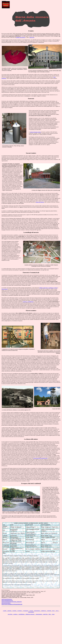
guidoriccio (43, 611)
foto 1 (53, 611)
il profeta (14, 611)
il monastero (26, 611)
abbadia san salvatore (30, 614)
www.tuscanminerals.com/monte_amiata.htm (12, 602)
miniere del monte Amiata (35, 132)
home (53, 614)
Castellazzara (51, 288)
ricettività (49, 611)
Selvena (56, 288)
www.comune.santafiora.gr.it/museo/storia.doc (12, 604)
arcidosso (15, 614)
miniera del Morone (40, 202)
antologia (9, 611)
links (50, 614)
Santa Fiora (32, 37)
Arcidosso (25, 302)
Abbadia (41, 288)
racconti (31, 611)
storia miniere (31, 612)
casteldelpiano (21, 614)
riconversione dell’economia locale (40, 458)
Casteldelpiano (30, 302)
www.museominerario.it (7, 599)
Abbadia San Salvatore (20, 37)
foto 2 (57, 611)
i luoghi (4, 611)
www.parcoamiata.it (6, 603)
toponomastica (37, 611)
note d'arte (10, 614)
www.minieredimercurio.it (7, 600)
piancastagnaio (39, 614)
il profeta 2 (20, 611)
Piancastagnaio (5, 289)
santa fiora (45, 614)
